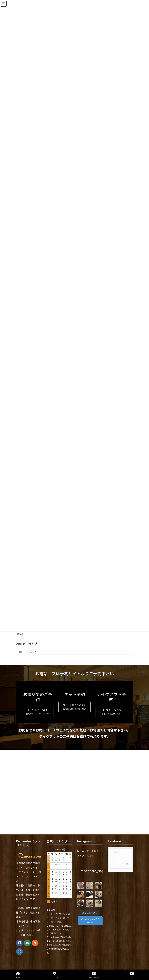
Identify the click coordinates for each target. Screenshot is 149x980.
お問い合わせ (94, 975)
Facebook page (120, 859)
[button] (38, 712)
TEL (132, 975)
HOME (18, 975)
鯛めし (21, 634)
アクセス (55, 975)
